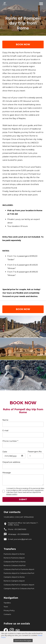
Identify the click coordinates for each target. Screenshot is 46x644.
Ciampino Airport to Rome (14, 577)
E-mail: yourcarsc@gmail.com (20, 539)
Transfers (7, 603)
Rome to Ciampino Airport (14, 581)
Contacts (7, 614)
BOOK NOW (23, 44)
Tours (6, 607)
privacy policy (12, 494)
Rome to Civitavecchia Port (15, 565)
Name (5, 420)
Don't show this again (23, 641)
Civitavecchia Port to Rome (15, 562)
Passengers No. (35, 452)
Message (7, 473)
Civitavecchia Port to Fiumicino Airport (19, 569)
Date (5, 452)
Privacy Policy (9, 610)
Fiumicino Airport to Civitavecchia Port (19, 573)
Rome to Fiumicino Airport (14, 558)
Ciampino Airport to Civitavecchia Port (19, 588)
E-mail (5, 430)
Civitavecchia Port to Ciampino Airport (19, 585)
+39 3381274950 (20, 529)
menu (41, 4)
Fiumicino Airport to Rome (14, 554)
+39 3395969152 (23, 534)
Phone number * (10, 441)
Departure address (11, 462)
